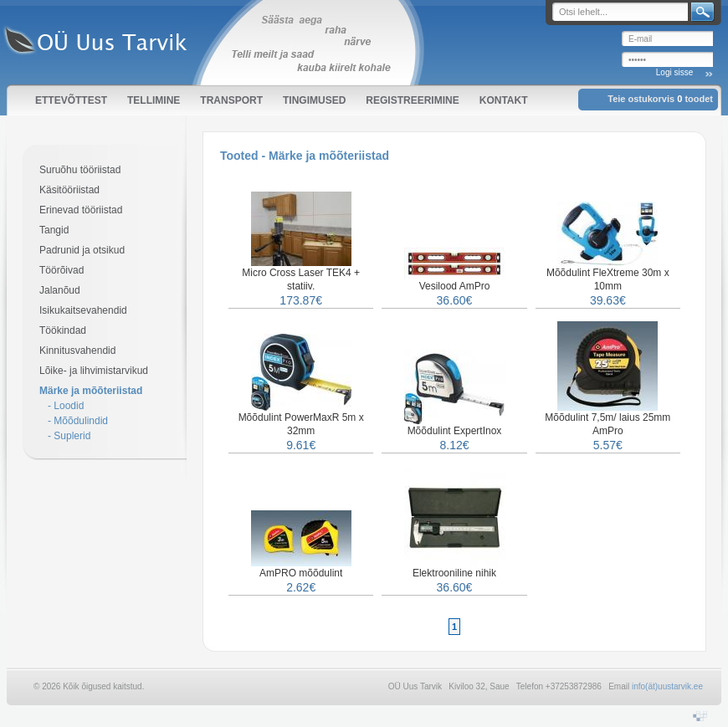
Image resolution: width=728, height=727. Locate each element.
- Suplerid (69, 436)
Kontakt (504, 100)
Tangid (54, 230)
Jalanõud (60, 290)
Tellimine (154, 100)
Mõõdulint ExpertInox (455, 431)
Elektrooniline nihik (454, 573)
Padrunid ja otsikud (82, 250)
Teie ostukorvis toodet (660, 99)
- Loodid (66, 406)
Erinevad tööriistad (81, 210)
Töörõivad (62, 270)
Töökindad (63, 330)
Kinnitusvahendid (77, 351)
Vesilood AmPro (455, 286)
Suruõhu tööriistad (80, 170)
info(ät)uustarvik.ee (667, 686)
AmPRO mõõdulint (301, 573)
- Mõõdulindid (78, 421)
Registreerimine (412, 100)
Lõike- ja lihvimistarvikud (94, 371)
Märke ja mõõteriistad (91, 391)
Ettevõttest (71, 100)
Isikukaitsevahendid (83, 310)
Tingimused (314, 100)
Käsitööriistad (69, 190)
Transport (231, 100)
